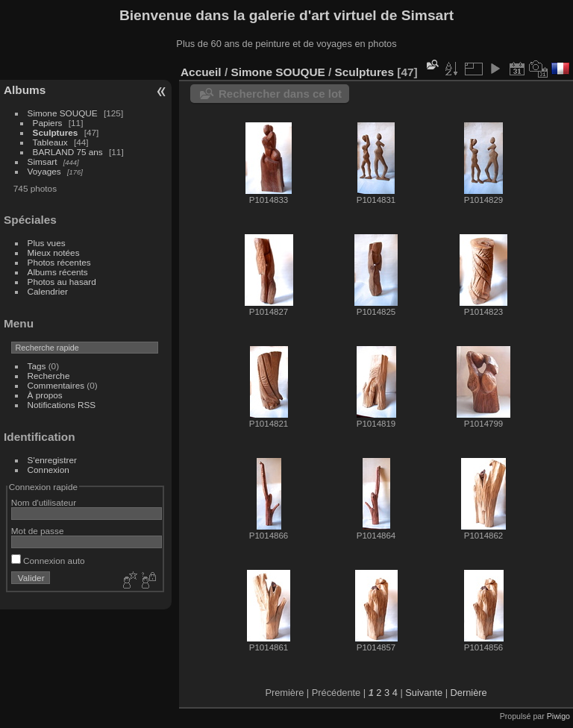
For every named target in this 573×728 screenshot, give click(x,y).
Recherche (49, 376)
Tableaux (50, 142)
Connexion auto (48, 561)
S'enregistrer (52, 460)
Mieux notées (54, 252)
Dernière (469, 693)
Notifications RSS (62, 405)
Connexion (48, 470)
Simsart (43, 161)
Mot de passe (38, 531)
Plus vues (47, 243)
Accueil (201, 72)
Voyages (44, 171)
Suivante (424, 693)
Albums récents (58, 272)
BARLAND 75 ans (68, 152)
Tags (37, 366)
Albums (25, 90)
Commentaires (56, 385)
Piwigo (558, 716)
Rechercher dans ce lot (280, 94)
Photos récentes (59, 262)
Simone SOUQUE (63, 113)
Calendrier (48, 291)
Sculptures (56, 132)
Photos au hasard (62, 282)
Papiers (48, 123)
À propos (45, 395)
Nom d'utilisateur (44, 502)
